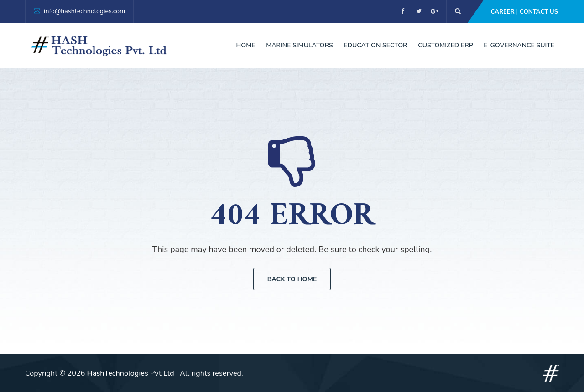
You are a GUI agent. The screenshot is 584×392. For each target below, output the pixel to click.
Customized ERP (445, 45)
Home (246, 45)
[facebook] (403, 11)
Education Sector (375, 45)
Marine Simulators (299, 45)
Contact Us (539, 12)
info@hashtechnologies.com (84, 11)
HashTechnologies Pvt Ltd (132, 373)
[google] (435, 11)
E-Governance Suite (519, 45)
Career (502, 12)
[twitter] (419, 11)
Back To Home (292, 279)
